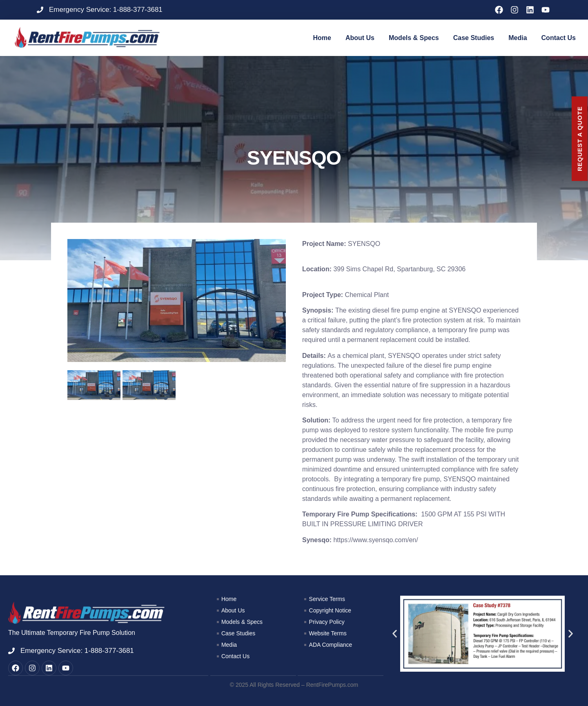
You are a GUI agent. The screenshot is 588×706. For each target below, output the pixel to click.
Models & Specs (414, 38)
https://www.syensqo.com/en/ (375, 540)
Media (518, 38)
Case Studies (474, 38)
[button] (395, 634)
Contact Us (559, 38)
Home (322, 38)
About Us (360, 38)
